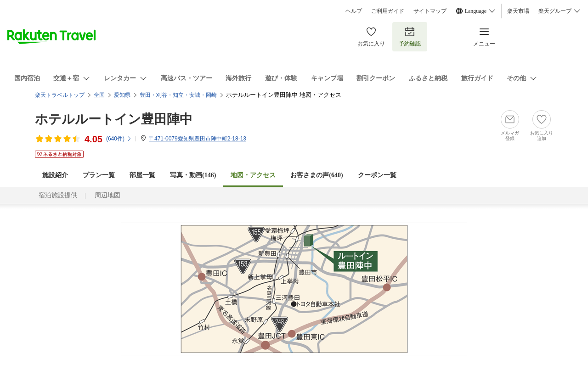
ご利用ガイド (388, 11)
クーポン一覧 (377, 175)
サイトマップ (430, 11)
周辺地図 (107, 195)
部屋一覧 (142, 175)
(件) (119, 139)
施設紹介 (55, 175)
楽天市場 (518, 11)
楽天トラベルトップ (60, 95)
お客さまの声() (317, 175)
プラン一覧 (99, 175)
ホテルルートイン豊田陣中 (114, 119)
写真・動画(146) (193, 175)
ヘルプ (354, 11)
